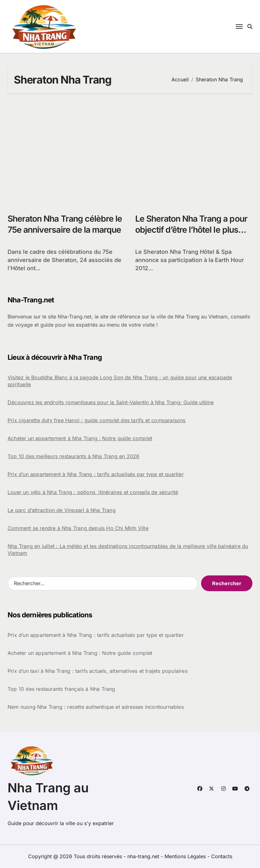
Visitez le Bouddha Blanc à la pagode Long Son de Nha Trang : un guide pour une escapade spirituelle (120, 381)
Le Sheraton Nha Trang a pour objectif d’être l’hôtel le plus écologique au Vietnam (193, 230)
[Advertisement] (131, 150)
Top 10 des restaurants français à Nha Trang (61, 689)
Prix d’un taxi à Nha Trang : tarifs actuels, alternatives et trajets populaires (98, 671)
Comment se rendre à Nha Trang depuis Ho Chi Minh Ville (78, 528)
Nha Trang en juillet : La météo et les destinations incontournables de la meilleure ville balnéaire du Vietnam (128, 550)
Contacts (222, 857)
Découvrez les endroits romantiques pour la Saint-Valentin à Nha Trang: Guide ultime (111, 403)
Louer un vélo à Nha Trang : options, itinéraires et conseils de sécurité (93, 492)
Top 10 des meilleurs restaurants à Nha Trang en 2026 (73, 457)
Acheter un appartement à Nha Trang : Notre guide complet (80, 439)
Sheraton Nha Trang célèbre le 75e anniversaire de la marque (62, 230)
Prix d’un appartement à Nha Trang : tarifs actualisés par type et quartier (96, 475)
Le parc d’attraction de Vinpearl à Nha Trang (62, 510)
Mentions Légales (186, 857)
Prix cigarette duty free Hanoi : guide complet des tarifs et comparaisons (97, 421)
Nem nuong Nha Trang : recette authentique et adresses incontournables (96, 707)
